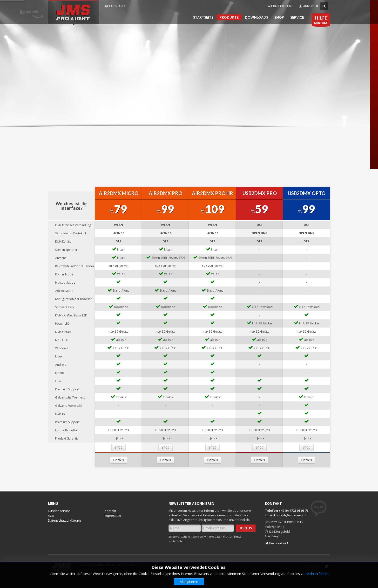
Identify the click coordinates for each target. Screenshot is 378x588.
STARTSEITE (203, 17)
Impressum (113, 516)
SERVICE (296, 17)
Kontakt (110, 511)
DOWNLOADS (255, 17)
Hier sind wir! (276, 543)
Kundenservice (59, 511)
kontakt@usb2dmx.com (291, 515)
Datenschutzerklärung (64, 520)
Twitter (326, 566)
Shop (118, 447)
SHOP (279, 17)
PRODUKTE (228, 18)
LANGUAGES (115, 6)
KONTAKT (321, 21)
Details (118, 460)
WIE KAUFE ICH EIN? (280, 6)
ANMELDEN (308, 6)
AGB (51, 516)
